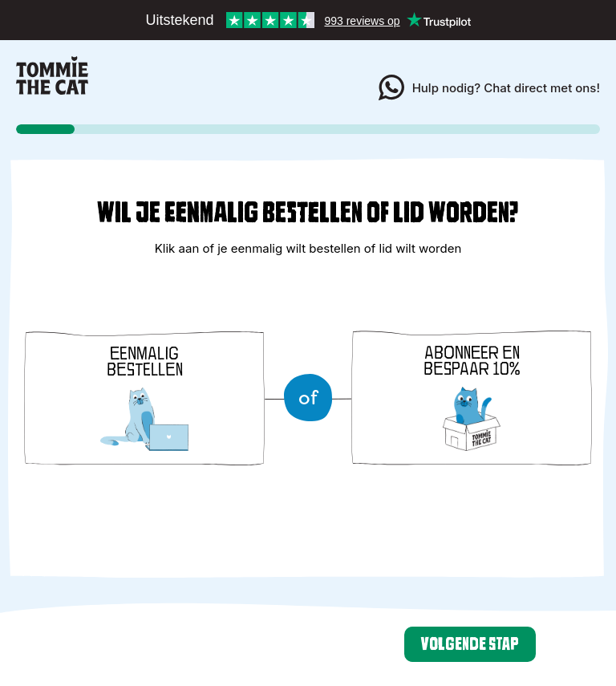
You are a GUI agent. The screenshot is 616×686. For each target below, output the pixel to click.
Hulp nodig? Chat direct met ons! (489, 87)
